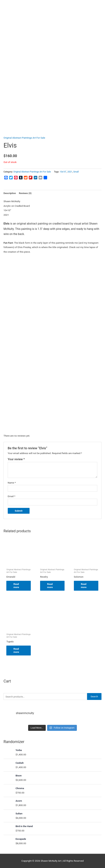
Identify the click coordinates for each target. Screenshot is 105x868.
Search (94, 696)
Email (12, 496)
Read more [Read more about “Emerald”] (16, 586)
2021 (70, 172)
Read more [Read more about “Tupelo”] (16, 650)
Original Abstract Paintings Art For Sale (24, 138)
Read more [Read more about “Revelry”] (50, 586)
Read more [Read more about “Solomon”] (84, 586)
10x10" (63, 172)
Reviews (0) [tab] (25, 193)
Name (12, 483)
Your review (16, 459)
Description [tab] (10, 193)
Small (76, 172)
